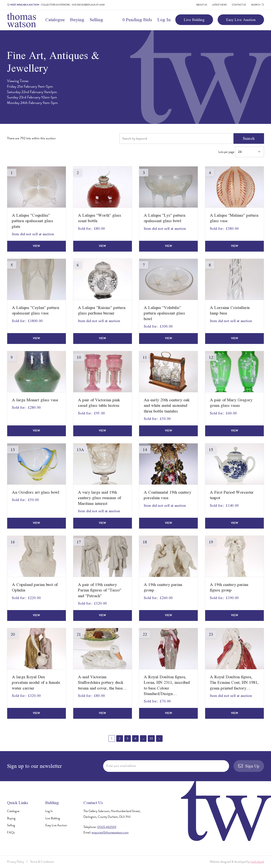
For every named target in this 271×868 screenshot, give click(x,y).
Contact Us (239, 5)
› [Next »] (159, 738)
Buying (77, 20)
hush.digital (257, 862)
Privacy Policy (16, 862)
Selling (96, 20)
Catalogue (55, 20)
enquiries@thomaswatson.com (110, 832)
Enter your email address (121, 766)
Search (249, 138)
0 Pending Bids (137, 20)
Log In (164, 20)
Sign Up (249, 766)
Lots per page (241, 152)
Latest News (219, 5)
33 (151, 738)
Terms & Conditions (42, 862)
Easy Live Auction (241, 20)
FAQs (11, 832)
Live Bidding (194, 20)
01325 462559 (107, 827)
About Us (202, 5)
